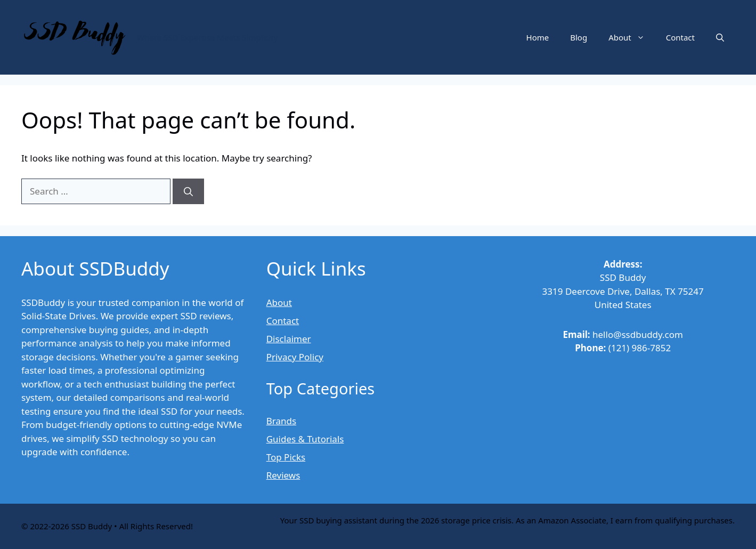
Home (538, 37)
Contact (680, 37)
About (632, 37)
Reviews (283, 475)
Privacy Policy (295, 357)
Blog (579, 37)
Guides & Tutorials (305, 439)
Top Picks (286, 457)
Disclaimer (289, 339)
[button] (720, 37)
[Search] (188, 191)
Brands (281, 421)
